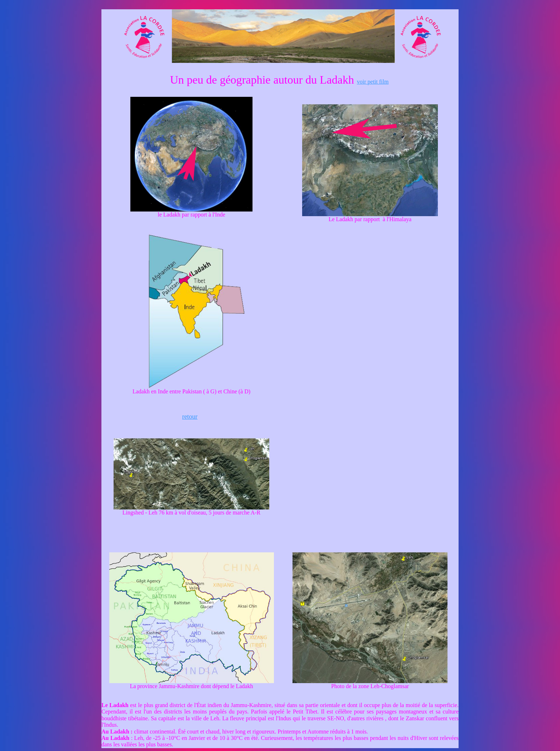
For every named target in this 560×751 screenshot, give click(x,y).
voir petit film (373, 82)
